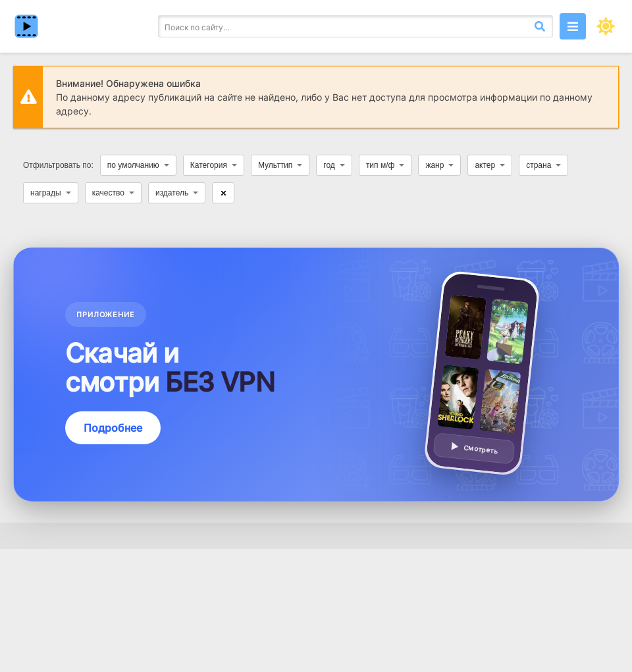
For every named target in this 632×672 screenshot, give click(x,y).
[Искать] (540, 26)
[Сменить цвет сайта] (606, 26)
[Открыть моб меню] (573, 26)
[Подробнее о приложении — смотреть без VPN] (316, 375)
